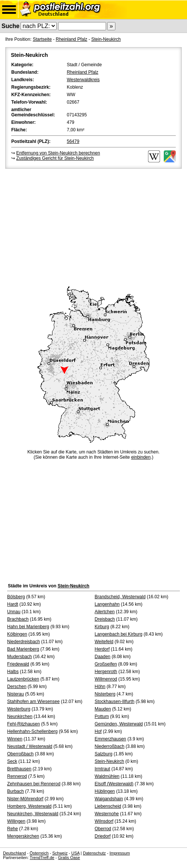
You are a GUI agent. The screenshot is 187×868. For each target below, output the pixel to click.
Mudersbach (19, 657)
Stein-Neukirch (106, 39)
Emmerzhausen (111, 739)
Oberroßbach (20, 754)
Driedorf (103, 836)
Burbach (16, 791)
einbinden (141, 457)
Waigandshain (109, 799)
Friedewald (18, 664)
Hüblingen (105, 791)
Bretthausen (19, 769)
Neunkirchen (20, 716)
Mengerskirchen (23, 836)
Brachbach (18, 619)
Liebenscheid (108, 806)
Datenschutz (94, 853)
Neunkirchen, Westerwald (33, 814)
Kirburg (102, 627)
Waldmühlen (107, 776)
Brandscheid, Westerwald (120, 597)
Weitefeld (104, 642)
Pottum (102, 716)
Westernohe (107, 814)
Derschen (17, 687)
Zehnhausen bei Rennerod (34, 784)
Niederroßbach (110, 746)
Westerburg (19, 709)
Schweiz (60, 853)
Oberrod (103, 829)
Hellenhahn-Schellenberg (32, 731)
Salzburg (104, 754)
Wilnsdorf (104, 821)
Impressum (120, 853)
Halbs (13, 672)
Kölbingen (17, 634)
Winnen (15, 739)
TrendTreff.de (42, 858)
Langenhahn (107, 604)
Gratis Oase (69, 858)
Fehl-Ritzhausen (23, 724)
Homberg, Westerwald (29, 806)
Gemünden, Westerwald (119, 724)
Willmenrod (106, 679)
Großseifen (106, 664)
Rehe (13, 829)
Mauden (103, 709)
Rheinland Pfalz (72, 39)
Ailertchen (105, 612)
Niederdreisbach (23, 642)
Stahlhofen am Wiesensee (33, 702)
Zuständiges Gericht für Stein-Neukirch (55, 158)
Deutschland (14, 853)
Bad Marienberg (23, 649)
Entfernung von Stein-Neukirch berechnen (58, 153)
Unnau (14, 612)
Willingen (16, 821)
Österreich (39, 853)
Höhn (100, 687)
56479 (73, 141)
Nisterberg (105, 694)
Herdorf (102, 649)
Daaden (103, 657)
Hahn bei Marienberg (28, 627)
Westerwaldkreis (83, 80)
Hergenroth (106, 672)
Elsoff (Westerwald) (114, 784)
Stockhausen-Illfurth (115, 702)
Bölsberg (16, 597)
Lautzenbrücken (23, 679)
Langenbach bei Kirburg (119, 634)
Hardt (13, 604)
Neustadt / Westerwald (30, 746)
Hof (98, 731)
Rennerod (17, 776)
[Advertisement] (93, 226)
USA (75, 853)
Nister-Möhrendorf (25, 799)
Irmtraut (102, 769)
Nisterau (16, 694)
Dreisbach (105, 619)
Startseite (42, 39)
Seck (12, 761)
